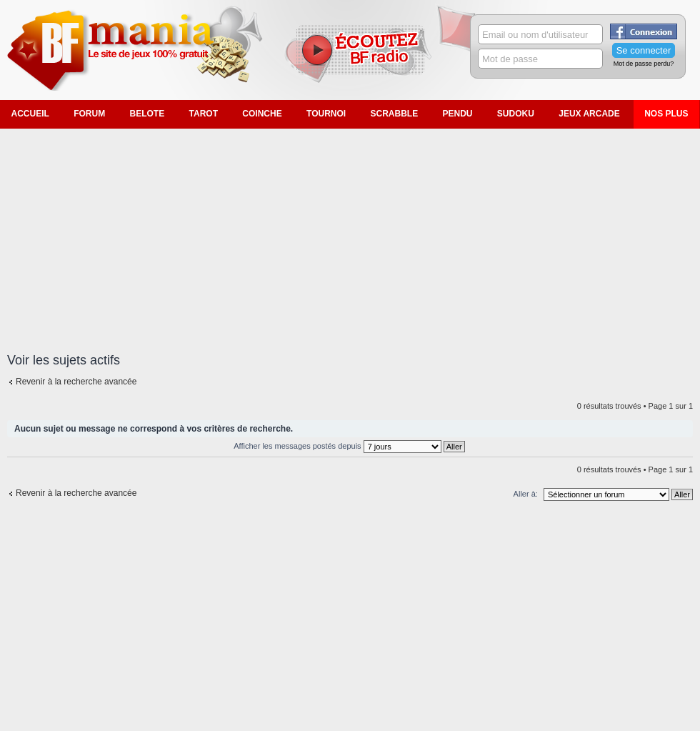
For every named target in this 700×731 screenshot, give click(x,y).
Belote (147, 114)
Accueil (30, 114)
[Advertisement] (350, 232)
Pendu (458, 114)
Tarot (204, 114)
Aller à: (526, 494)
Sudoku (516, 114)
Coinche (262, 114)
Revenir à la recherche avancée (76, 382)
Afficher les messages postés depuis (349, 446)
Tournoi (326, 114)
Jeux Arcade (589, 114)
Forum (89, 114)
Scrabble (394, 114)
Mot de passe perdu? (644, 64)
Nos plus (666, 114)
